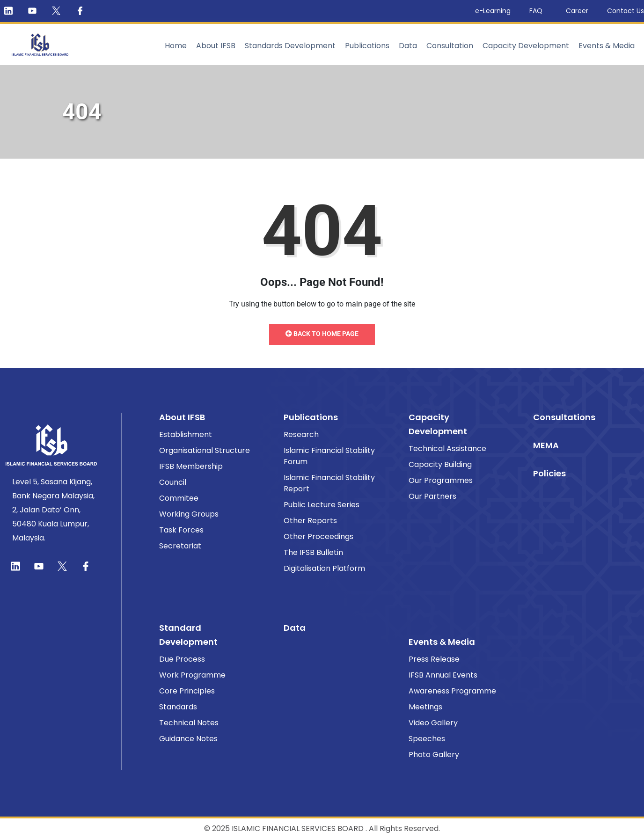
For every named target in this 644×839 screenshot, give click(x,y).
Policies (549, 473)
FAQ (538, 11)
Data (408, 46)
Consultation (450, 46)
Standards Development (290, 46)
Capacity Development (526, 46)
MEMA (546, 445)
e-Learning (493, 11)
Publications (367, 46)
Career (577, 11)
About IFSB (216, 46)
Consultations (564, 417)
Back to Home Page (322, 334)
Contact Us (626, 11)
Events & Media (607, 46)
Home (176, 46)
